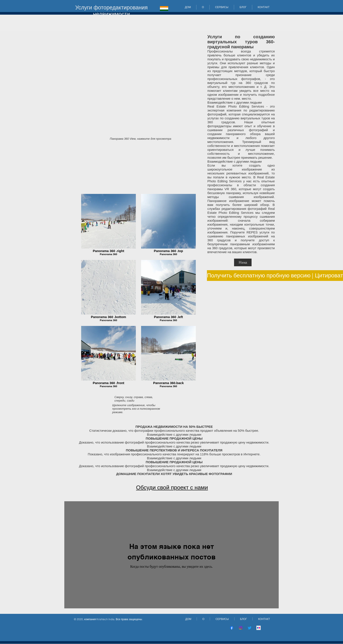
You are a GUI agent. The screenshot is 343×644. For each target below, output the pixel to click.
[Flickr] (259, 628)
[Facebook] (232, 628)
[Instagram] (241, 628)
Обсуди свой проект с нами (172, 487)
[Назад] (243, 262)
